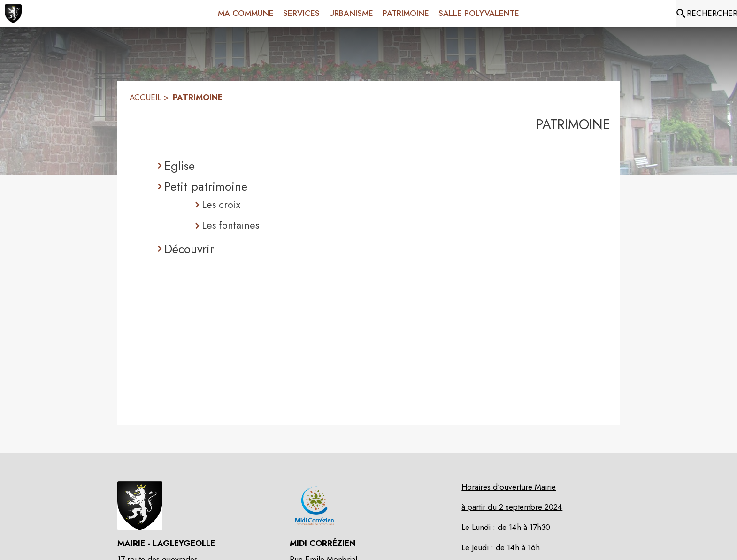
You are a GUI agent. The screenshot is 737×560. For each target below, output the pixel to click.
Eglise (180, 166)
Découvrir (189, 249)
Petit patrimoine (206, 186)
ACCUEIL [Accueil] (145, 97)
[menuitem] (246, 12)
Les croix (221, 204)
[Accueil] (13, 14)
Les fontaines (230, 225)
